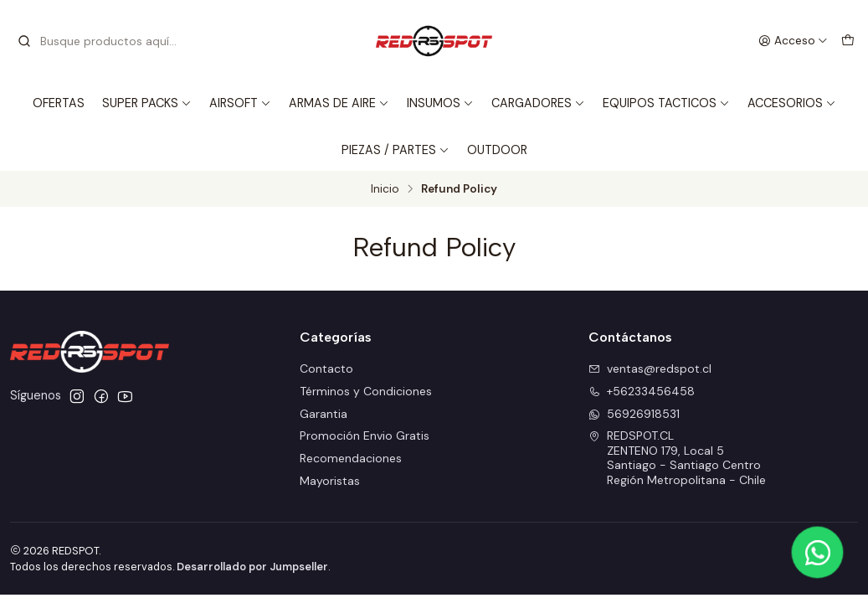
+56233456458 (642, 391)
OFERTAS (59, 103)
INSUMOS (440, 103)
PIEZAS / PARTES (395, 150)
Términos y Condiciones (366, 391)
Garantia (324, 414)
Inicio (385, 189)
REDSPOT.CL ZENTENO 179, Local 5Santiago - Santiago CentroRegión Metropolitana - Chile (677, 458)
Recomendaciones (351, 458)
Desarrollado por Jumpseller (252, 567)
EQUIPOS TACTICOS (666, 103)
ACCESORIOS (792, 103)
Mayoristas (330, 481)
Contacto (326, 368)
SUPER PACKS (147, 103)
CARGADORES (538, 103)
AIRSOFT (240, 103)
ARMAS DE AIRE (339, 103)
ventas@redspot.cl (650, 368)
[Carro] (848, 41)
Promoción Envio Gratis (365, 435)
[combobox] (102, 41)
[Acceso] (793, 41)
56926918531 (634, 414)
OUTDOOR (497, 150)
